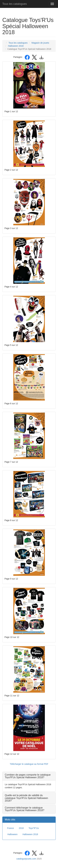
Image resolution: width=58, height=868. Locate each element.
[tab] (29, 776)
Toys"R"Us (34, 828)
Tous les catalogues (15, 4)
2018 (21, 828)
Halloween (12, 834)
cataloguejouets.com (26, 859)
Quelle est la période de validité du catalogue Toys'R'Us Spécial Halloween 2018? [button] (26, 798)
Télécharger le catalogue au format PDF (29, 764)
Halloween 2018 (30, 834)
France (11, 828)
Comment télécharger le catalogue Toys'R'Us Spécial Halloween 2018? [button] (25, 809)
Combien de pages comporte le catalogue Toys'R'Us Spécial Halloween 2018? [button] (28, 776)
